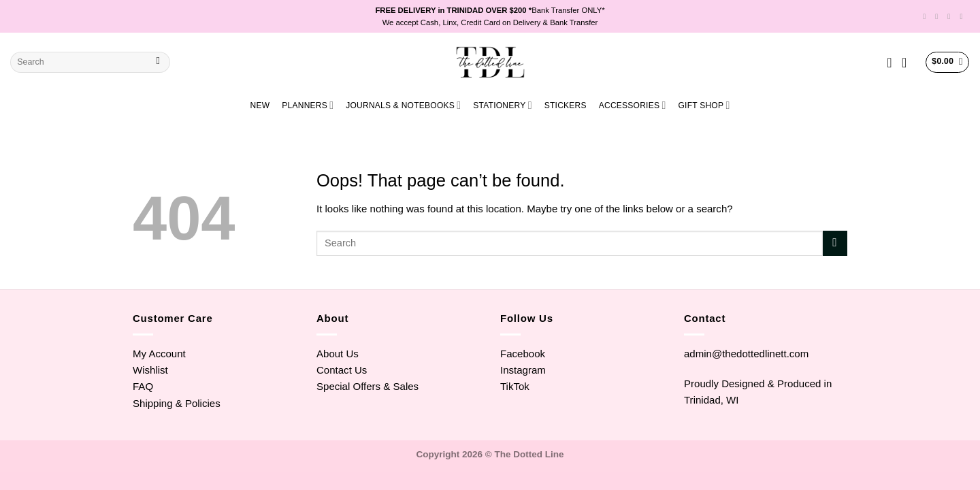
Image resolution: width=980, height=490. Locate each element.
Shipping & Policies (177, 403)
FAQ (143, 386)
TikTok (515, 386)
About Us (338, 354)
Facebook (523, 354)
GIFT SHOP (704, 105)
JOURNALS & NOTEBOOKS (403, 105)
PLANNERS (308, 105)
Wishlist (150, 370)
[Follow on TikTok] (951, 16)
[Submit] (158, 63)
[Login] (909, 63)
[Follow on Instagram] (939, 16)
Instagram (523, 370)
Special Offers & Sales (367, 386)
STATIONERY (502, 105)
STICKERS (566, 105)
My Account (159, 354)
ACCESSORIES (633, 105)
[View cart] (947, 62)
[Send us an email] (963, 16)
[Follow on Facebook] (927, 16)
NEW (260, 105)
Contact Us (342, 370)
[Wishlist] (889, 63)
